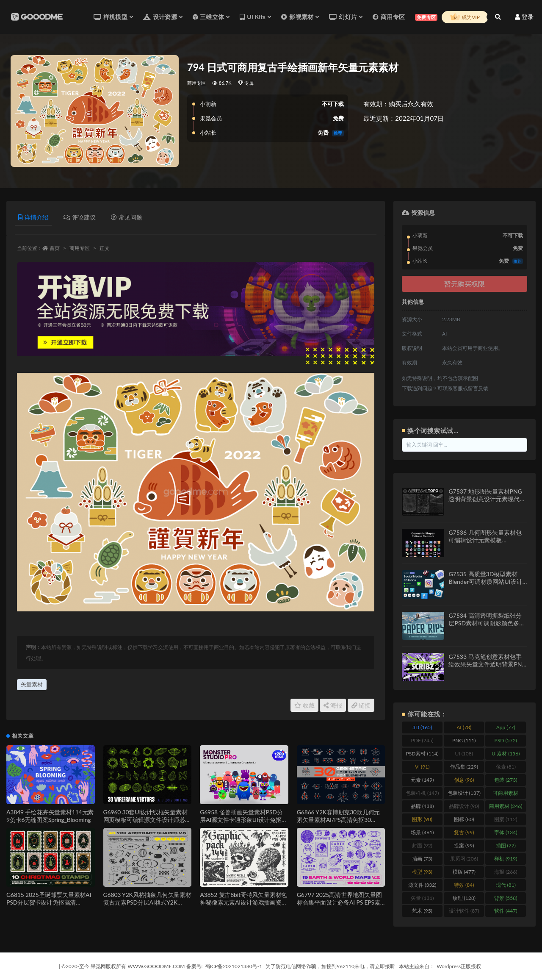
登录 (524, 17)
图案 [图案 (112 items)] (506, 819)
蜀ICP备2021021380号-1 (234, 966)
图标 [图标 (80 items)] (464, 819)
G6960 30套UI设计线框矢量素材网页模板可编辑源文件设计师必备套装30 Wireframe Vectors (147, 820)
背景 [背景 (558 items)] (506, 898)
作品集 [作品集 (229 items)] (464, 767)
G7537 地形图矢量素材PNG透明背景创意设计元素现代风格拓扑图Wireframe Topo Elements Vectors (487, 503)
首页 (55, 248)
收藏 (304, 705)
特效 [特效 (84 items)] (464, 885)
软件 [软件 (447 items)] (506, 911)
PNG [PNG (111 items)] (464, 740)
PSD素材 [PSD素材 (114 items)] (422, 754)
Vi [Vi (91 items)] (422, 767)
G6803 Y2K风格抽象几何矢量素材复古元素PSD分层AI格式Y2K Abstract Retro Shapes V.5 (147, 902)
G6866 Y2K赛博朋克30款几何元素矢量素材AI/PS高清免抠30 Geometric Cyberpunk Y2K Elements (338, 823)
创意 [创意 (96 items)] (464, 780)
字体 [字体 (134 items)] (506, 832)
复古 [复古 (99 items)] (464, 832)
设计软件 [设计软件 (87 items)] (464, 911)
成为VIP (465, 17)
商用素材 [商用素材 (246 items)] (506, 806)
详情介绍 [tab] (33, 217)
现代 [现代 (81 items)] (506, 885)
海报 (333, 705)
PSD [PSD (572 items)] (506, 740)
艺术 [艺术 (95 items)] (422, 911)
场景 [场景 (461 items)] (422, 832)
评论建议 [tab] (80, 217)
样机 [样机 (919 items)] (506, 859)
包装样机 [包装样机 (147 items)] (422, 793)
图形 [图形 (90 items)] (422, 819)
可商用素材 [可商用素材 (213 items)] (506, 794)
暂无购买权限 (465, 284)
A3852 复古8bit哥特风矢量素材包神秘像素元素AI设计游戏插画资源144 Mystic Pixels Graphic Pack (243, 902)
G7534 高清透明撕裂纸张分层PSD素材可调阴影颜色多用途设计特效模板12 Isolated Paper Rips (487, 627)
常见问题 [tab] (127, 217)
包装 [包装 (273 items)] (506, 780)
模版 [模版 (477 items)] (464, 872)
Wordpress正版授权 (459, 966)
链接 (361, 705)
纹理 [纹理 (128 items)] (464, 898)
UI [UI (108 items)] (464, 754)
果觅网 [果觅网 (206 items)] (464, 859)
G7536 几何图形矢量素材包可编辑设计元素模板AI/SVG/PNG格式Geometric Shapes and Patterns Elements (488, 544)
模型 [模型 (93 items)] (422, 872)
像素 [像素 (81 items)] (506, 767)
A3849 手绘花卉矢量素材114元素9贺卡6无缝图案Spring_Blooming (50, 816)
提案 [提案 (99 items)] (464, 845)
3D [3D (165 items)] (422, 727)
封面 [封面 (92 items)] (422, 845)
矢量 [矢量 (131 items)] (422, 898)
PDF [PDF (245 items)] (422, 740)
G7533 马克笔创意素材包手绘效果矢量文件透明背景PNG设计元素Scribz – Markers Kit (487, 664)
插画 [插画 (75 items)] (422, 859)
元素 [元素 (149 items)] (422, 780)
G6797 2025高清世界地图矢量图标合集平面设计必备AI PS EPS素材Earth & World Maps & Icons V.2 (340, 902)
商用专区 (197, 83)
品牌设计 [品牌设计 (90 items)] (464, 806)
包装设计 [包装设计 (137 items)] (464, 793)
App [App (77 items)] (506, 727)
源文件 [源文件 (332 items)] (422, 885)
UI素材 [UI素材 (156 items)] (506, 754)
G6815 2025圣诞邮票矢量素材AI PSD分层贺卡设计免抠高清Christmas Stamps (49, 902)
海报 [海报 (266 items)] (506, 872)
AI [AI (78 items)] (464, 727)
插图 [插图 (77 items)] (506, 845)
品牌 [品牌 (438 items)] (422, 806)
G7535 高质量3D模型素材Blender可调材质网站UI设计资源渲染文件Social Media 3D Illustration (487, 585)
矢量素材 (32, 684)
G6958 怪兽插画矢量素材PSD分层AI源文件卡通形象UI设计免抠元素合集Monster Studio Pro (243, 820)
